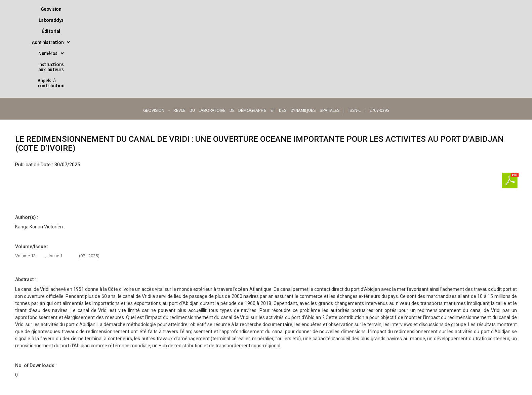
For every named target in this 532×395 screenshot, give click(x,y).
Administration (236, 9)
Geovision (133, 9)
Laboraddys (166, 9)
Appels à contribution (386, 9)
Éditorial (198, 9)
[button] (236, 9)
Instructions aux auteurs (326, 9)
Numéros (277, 9)
